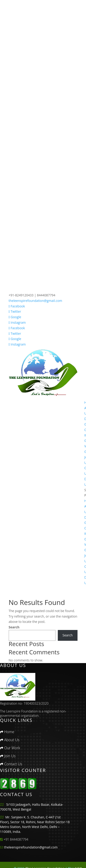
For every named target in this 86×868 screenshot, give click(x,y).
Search (14, 627)
